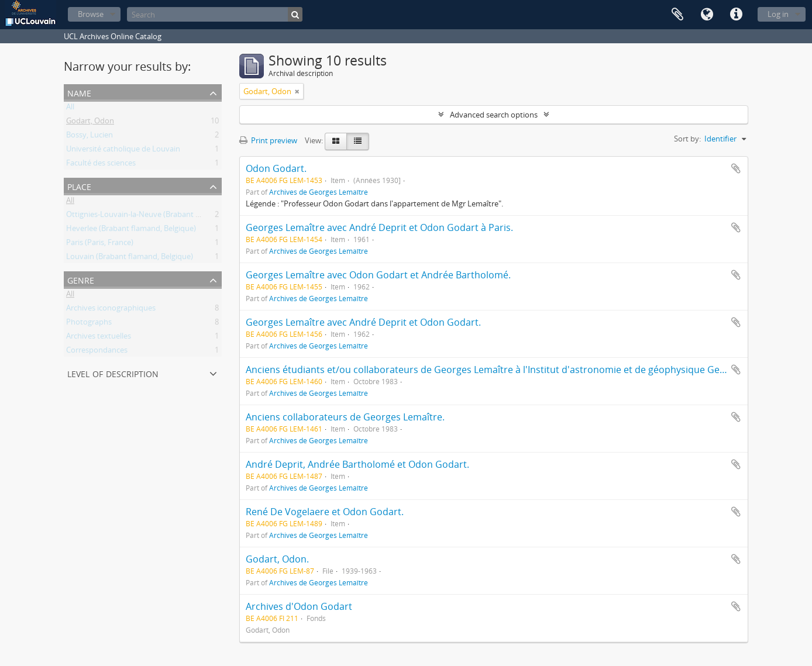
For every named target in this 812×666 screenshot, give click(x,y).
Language (707, 15)
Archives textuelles (99, 338)
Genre (81, 279)
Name (79, 92)
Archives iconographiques (111, 310)
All (70, 109)
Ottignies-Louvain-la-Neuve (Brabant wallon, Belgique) (160, 216)
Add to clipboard (736, 168)
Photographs (89, 324)
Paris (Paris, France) (100, 244)
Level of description (113, 373)
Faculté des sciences (101, 165)
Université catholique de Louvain (123, 151)
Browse (91, 14)
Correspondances (97, 352)
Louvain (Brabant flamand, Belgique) (130, 258)
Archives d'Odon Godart (299, 606)
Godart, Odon (90, 123)
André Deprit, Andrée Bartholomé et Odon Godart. (357, 464)
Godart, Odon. (277, 559)
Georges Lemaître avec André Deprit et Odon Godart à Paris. (379, 227)
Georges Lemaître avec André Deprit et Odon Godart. (363, 322)
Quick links (736, 15)
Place (79, 186)
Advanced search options (494, 115)
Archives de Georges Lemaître (319, 192)
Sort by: (687, 139)
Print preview (268, 140)
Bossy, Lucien (90, 137)
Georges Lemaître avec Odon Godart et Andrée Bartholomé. (378, 275)
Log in (778, 14)
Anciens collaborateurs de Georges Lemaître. (345, 417)
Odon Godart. (276, 168)
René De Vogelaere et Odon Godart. (325, 512)
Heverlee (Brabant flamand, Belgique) (131, 230)
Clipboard (677, 15)
